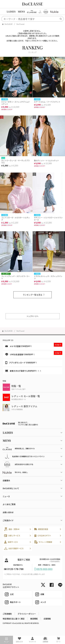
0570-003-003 (45, 569)
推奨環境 (34, 619)
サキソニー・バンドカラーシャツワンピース (48, 219)
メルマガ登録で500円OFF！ (34, 345)
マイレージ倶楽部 (43, 542)
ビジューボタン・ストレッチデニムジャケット (16, 103)
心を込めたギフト (43, 536)
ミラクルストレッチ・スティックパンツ (48, 277)
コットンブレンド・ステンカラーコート (16, 277)
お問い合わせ (8, 512)
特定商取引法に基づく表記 (14, 619)
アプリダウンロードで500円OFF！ (21, 363)
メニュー (6, 640)
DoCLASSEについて (11, 488)
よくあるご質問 (9, 504)
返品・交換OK (12, 529)
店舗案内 (6, 480)
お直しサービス (12, 536)
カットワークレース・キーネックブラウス (16, 162)
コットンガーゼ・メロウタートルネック (16, 219)
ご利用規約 (7, 614)
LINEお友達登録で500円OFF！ (34, 353)
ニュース (6, 496)
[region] (32, 12)
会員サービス (11, 542)
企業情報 (47, 619)
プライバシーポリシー (27, 614)
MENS (21, 12)
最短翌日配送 (41, 529)
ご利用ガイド (8, 520)
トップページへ (32, 316)
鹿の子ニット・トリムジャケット (46, 160)
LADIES (11, 12)
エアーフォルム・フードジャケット (47, 102)
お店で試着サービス (14, 548)
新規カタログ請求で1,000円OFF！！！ (23, 371)
